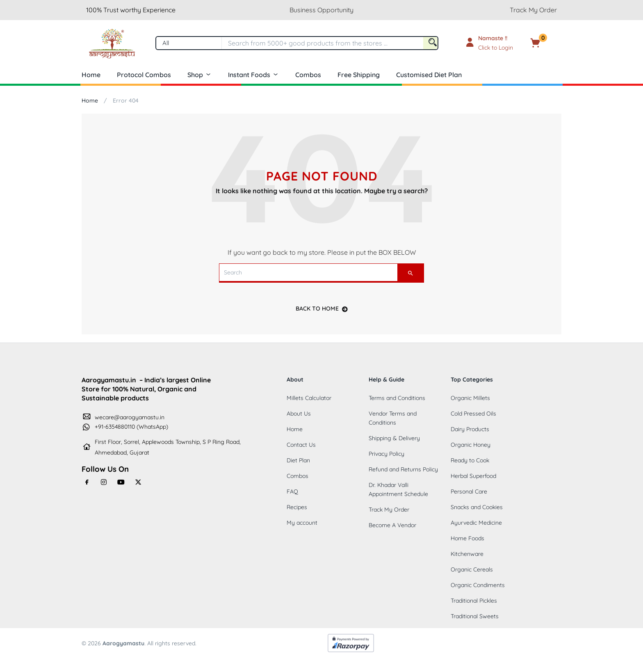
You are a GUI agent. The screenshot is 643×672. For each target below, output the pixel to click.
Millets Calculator (309, 398)
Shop (200, 75)
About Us (299, 414)
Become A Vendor (392, 525)
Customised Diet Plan (429, 75)
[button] (548, 43)
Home (91, 75)
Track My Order (533, 10)
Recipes (297, 507)
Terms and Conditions (397, 398)
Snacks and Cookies (477, 507)
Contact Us (301, 445)
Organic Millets (470, 398)
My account (302, 523)
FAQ (292, 491)
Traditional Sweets (475, 616)
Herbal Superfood (473, 476)
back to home (322, 309)
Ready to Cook (470, 460)
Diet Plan (298, 460)
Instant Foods (253, 75)
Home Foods (467, 538)
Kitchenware (467, 554)
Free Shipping (359, 75)
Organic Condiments (478, 585)
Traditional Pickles (474, 601)
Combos (308, 75)
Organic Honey (471, 445)
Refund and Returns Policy (403, 469)
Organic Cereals (472, 569)
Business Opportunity (321, 10)
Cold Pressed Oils (473, 414)
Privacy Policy (386, 454)
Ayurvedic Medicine (476, 523)
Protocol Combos (144, 75)
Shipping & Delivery (394, 438)
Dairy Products (470, 429)
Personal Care (469, 491)
